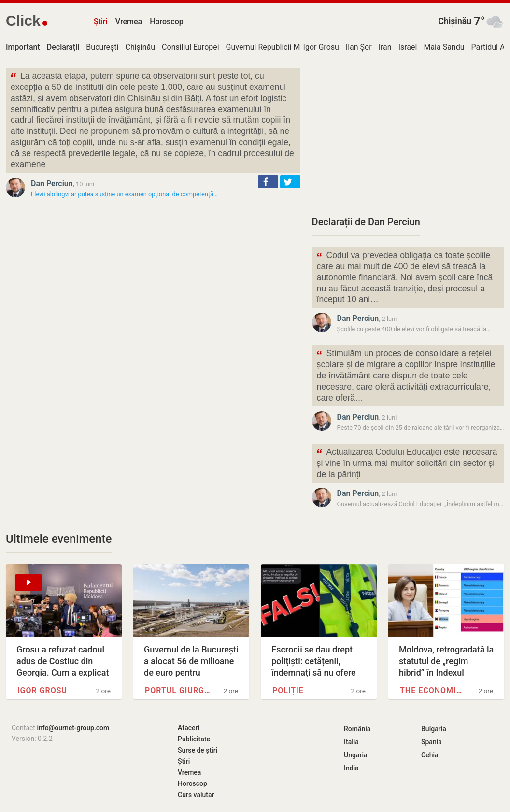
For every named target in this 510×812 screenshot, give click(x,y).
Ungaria (356, 755)
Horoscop (167, 22)
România (357, 729)
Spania (432, 742)
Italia (351, 742)
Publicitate (194, 739)
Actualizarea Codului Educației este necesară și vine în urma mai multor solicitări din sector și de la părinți (407, 462)
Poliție (288, 690)
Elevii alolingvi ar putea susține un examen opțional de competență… (124, 194)
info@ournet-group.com (73, 728)
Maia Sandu (444, 47)
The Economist (432, 690)
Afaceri (189, 728)
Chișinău (455, 21)
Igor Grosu (321, 47)
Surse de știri (198, 750)
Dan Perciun (52, 183)
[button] (268, 182)
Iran (385, 47)
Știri (101, 22)
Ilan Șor (359, 47)
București (102, 47)
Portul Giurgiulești (177, 690)
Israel (408, 47)
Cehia (430, 755)
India (351, 768)
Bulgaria (434, 729)
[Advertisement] (408, 135)
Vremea (129, 22)
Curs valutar (196, 795)
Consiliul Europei (191, 47)
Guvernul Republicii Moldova (275, 47)
